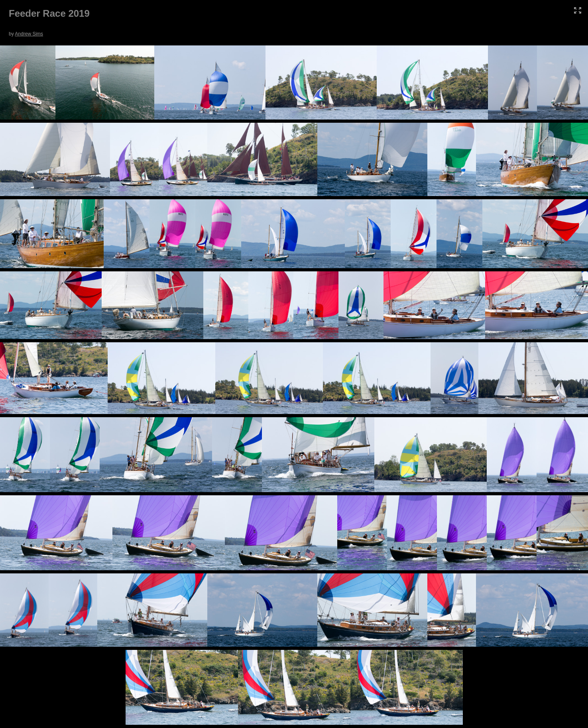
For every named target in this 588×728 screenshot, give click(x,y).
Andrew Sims (29, 34)
